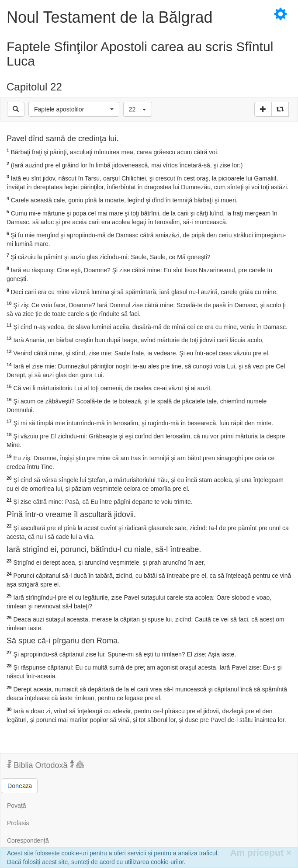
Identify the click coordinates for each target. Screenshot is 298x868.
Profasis (18, 823)
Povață (17, 806)
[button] (74, 109)
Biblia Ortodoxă (45, 765)
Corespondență (28, 840)
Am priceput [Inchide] (261, 852)
